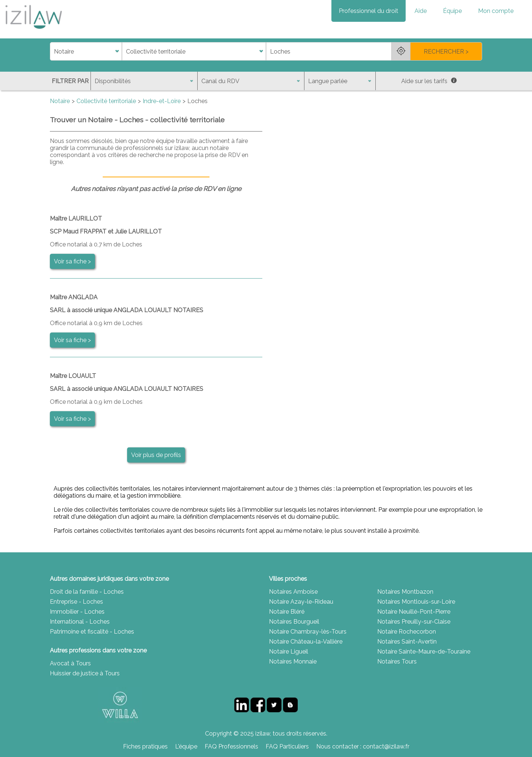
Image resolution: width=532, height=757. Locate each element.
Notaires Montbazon (405, 592)
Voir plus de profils (156, 455)
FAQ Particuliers (287, 746)
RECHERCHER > (446, 52)
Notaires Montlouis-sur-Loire (416, 602)
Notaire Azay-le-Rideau (301, 602)
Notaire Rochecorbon (407, 632)
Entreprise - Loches (76, 602)
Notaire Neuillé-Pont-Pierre (414, 612)
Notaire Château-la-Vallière (306, 642)
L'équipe (186, 746)
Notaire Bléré (287, 612)
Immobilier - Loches (77, 612)
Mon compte (496, 11)
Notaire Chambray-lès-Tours (308, 632)
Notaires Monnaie (293, 661)
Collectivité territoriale (106, 101)
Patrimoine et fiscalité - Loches (92, 632)
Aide (421, 11)
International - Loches (80, 622)
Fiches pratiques (145, 746)
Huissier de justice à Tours (85, 673)
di (52, 52)
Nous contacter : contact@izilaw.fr (363, 746)
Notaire (60, 101)
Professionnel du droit (369, 11)
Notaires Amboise (293, 592)
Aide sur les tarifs (429, 81)
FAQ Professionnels (231, 746)
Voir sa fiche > (72, 261)
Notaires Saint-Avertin (407, 642)
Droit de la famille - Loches (87, 592)
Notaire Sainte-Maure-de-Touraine (424, 652)
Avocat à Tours (70, 663)
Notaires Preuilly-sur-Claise (414, 622)
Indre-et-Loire (162, 101)
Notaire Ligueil (289, 652)
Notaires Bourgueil (294, 622)
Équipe (452, 11)
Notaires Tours (397, 661)
